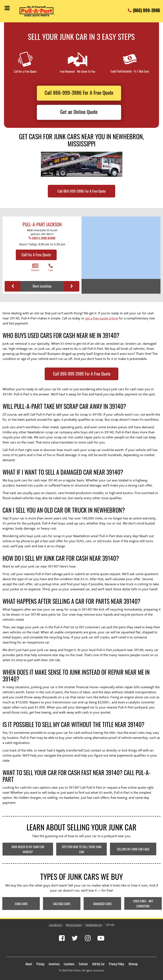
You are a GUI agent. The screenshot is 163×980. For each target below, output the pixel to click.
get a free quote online (102, 318)
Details (35, 268)
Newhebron (94, 925)
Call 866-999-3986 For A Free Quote (79, 92)
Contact (83, 964)
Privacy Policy (117, 964)
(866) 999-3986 (146, 9)
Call (51, 268)
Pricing (40, 964)
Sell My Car (98, 964)
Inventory (54, 964)
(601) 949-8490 (44, 238)
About (29, 964)
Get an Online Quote (79, 112)
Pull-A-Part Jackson (42, 224)
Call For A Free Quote (36, 255)
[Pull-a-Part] (41, 11)
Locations (55, 925)
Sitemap (133, 964)
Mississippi (74, 925)
